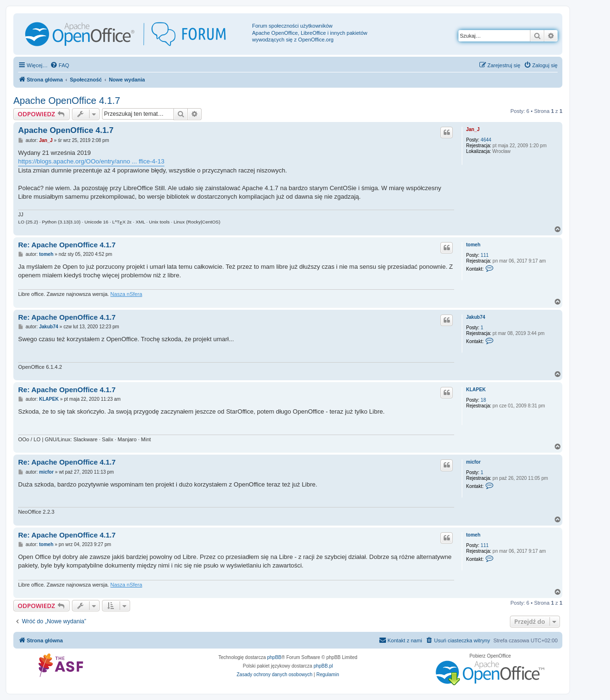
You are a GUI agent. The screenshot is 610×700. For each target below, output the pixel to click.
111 (485, 255)
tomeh (473, 245)
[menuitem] (60, 65)
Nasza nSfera (127, 294)
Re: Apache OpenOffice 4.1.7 (67, 245)
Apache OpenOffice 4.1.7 (67, 101)
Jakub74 (476, 317)
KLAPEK (476, 390)
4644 (486, 140)
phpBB (274, 657)
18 (483, 400)
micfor (473, 462)
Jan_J (473, 129)
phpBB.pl (323, 666)
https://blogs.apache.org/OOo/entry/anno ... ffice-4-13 (91, 161)
